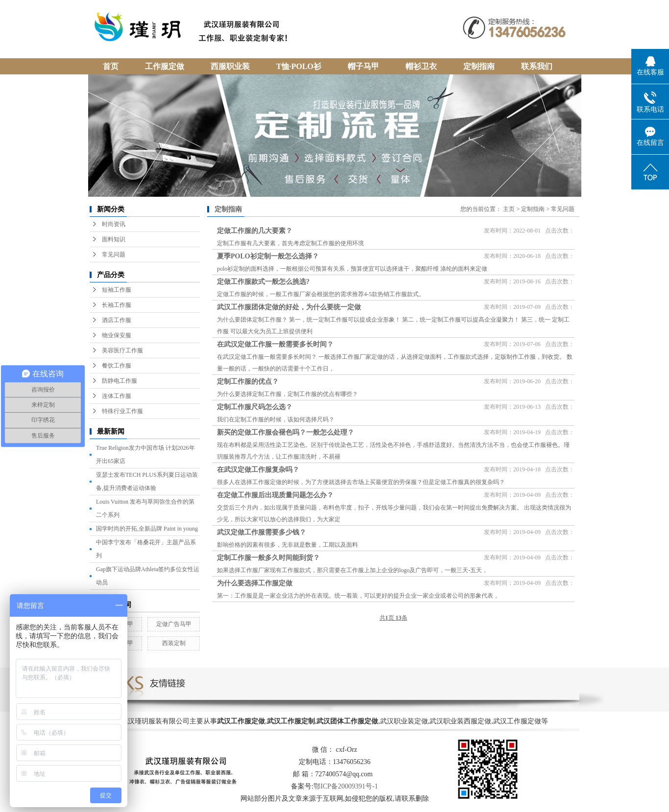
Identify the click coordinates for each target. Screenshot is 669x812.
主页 (509, 209)
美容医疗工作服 (122, 350)
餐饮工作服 (117, 366)
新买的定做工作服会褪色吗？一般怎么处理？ (286, 432)
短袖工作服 (117, 290)
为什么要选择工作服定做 (255, 583)
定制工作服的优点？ (248, 382)
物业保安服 (117, 335)
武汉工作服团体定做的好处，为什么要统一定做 (289, 307)
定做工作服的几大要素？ (255, 231)
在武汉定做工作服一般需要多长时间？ (275, 344)
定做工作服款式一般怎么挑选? (263, 282)
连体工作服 (117, 396)
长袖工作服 (117, 305)
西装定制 (174, 643)
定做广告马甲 (174, 624)
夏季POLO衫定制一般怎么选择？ (268, 256)
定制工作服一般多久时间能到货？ (268, 558)
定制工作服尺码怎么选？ (255, 407)
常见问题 (114, 255)
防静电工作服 (119, 381)
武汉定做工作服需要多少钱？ (262, 532)
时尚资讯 (114, 224)
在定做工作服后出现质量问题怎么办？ (275, 495)
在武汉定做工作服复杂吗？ (258, 470)
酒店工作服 (117, 320)
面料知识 (114, 239)
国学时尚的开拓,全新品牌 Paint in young (147, 529)
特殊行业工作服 (122, 411)
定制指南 (533, 209)
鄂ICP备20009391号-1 (346, 786)
